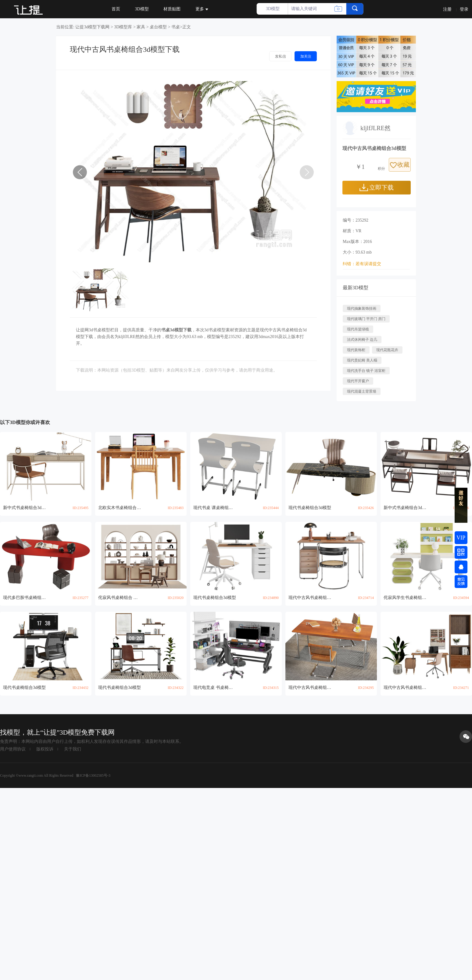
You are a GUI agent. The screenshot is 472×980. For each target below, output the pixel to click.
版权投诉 (45, 749)
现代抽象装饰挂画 (362, 308)
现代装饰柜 (356, 350)
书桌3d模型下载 (176, 330)
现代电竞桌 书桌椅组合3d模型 (215, 688)
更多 (202, 9)
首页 (116, 9)
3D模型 (142, 9)
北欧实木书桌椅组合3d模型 (120, 508)
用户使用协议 (13, 749)
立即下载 (377, 187)
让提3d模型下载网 (92, 27)
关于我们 (73, 749)
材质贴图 (172, 9)
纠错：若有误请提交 (362, 264)
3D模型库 (123, 27)
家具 (141, 27)
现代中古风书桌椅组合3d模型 (310, 598)
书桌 (176, 27)
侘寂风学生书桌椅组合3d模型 (405, 598)
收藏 (400, 165)
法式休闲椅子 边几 (362, 340)
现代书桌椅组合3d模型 (310, 508)
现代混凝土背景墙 (362, 391)
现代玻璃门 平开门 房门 (366, 319)
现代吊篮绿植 (358, 329)
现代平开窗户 (358, 381)
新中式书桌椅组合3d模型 (24, 508)
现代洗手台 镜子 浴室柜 (366, 371)
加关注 (306, 56)
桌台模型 (158, 27)
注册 (447, 9)
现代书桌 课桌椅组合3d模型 (215, 508)
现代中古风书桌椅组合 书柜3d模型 (405, 688)
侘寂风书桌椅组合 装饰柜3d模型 (120, 598)
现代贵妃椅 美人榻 (362, 360)
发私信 (281, 56)
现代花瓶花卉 (387, 350)
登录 (464, 9)
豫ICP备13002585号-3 (93, 775)
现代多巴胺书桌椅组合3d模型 (24, 598)
